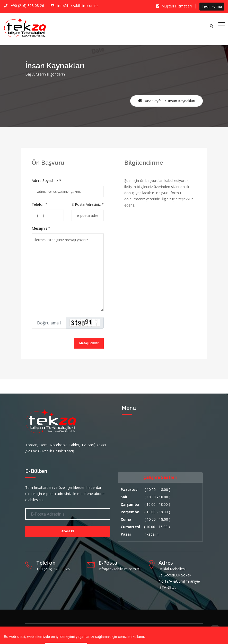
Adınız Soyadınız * (46, 180)
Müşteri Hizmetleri (174, 6)
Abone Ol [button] (68, 531)
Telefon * (40, 204)
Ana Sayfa (150, 101)
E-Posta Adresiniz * (88, 204)
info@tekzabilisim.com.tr (78, 6)
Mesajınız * (41, 228)
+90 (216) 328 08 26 (27, 6)
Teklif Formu (212, 6)
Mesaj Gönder (89, 343)
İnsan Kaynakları (182, 101)
